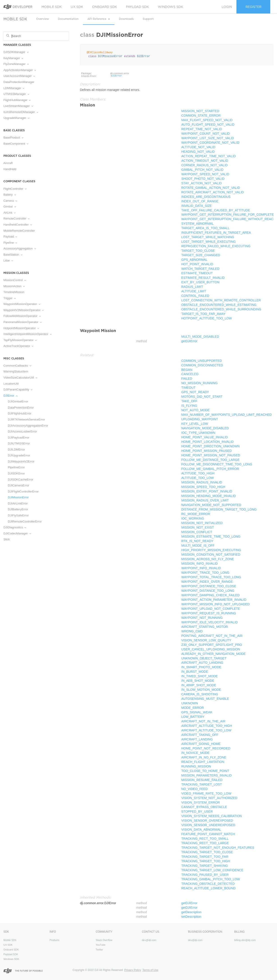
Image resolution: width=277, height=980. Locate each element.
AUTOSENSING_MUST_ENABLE (205, 699)
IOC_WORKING (193, 518)
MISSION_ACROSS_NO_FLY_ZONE (208, 559)
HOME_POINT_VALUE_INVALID (204, 437)
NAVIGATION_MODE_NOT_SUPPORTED (211, 505)
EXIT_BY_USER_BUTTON (200, 282)
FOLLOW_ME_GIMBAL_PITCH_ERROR (210, 469)
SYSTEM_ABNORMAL (198, 224)
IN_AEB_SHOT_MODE (198, 681)
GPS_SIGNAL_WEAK (197, 712)
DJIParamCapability (18, 389)
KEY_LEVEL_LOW (195, 424)
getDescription (191, 912)
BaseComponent (16, 144)
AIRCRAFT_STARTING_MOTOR (205, 627)
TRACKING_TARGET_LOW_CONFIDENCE (212, 870)
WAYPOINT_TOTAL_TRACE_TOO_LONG (211, 577)
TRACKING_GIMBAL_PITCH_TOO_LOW (211, 879)
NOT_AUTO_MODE (195, 410)
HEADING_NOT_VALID (198, 152)
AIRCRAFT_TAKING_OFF (200, 735)
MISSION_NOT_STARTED (200, 111)
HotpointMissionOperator (21, 328)
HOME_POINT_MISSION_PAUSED (207, 451)
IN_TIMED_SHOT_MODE (200, 676)
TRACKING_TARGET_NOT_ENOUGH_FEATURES (218, 848)
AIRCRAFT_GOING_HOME (201, 744)
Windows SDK (170, 7)
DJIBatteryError (18, 509)
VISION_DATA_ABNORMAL (201, 830)
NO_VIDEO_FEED (194, 789)
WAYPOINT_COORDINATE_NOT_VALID (210, 143)
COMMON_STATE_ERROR (201, 116)
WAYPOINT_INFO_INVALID (201, 568)
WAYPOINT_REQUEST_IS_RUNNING (209, 613)
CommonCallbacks (17, 366)
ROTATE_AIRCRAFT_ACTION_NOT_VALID (213, 192)
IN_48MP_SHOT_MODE (199, 685)
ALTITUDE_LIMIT (194, 291)
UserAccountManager (19, 76)
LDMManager (14, 88)
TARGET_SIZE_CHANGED (201, 255)
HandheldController (18, 225)
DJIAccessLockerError (22, 431)
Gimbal (10, 207)
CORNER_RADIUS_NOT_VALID (204, 165)
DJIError (10, 396)
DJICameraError (19, 485)
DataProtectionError (21, 408)
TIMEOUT (188, 388)
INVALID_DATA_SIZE (196, 206)
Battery (10, 195)
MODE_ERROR (193, 708)
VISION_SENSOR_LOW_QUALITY (206, 640)
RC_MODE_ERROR (196, 514)
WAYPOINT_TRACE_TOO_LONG (205, 573)
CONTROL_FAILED (195, 296)
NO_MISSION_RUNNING (199, 383)
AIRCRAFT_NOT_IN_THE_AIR (203, 721)
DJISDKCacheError (21, 480)
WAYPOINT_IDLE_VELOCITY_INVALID (209, 622)
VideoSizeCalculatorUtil (20, 378)
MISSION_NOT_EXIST (198, 527)
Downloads (126, 19)
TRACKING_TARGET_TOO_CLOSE (207, 852)
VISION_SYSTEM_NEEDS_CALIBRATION (212, 816)
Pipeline (10, 243)
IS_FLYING (189, 406)
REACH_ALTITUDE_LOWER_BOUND (208, 888)
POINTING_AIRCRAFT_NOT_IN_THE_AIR (212, 636)
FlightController (15, 189)
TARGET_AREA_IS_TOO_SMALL (205, 228)
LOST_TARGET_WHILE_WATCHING (208, 237)
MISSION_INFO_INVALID (200, 564)
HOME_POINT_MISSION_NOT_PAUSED (211, 455)
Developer (18, 7)
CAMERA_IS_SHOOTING (200, 694)
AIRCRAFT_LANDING (197, 739)
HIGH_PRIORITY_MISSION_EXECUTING (211, 550)
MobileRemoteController (19, 231)
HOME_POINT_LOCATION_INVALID (207, 442)
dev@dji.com (149, 940)
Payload (10, 237)
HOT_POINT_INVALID (197, 264)
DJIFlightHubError (20, 413)
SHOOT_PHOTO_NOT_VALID (203, 179)
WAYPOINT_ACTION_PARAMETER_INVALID (214, 600)
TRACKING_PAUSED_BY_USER (205, 875)
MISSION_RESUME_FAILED (202, 780)
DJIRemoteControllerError (25, 521)
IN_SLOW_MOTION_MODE (201, 690)
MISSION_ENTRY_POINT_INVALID (207, 491)
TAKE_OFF (189, 401)
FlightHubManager (17, 100)
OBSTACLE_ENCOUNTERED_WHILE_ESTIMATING (219, 305)
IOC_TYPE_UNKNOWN (198, 433)
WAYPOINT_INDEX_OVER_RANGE (207, 582)
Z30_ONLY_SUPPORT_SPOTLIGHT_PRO (212, 645)
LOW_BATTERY (193, 717)
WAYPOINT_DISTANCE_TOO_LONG (208, 591)
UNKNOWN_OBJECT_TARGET (204, 658)
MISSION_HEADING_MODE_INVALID (209, 496)
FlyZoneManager (16, 64)
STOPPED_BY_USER (197, 811)
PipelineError (16, 467)
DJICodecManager (17, 533)
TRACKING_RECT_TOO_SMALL (205, 839)
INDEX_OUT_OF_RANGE (200, 201)
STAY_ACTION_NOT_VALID (202, 183)
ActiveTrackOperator (18, 346)
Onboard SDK (104, 7)
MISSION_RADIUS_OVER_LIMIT (205, 500)
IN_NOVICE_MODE (195, 753)
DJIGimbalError (18, 401)
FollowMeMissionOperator (22, 316)
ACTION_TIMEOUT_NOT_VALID (205, 161)
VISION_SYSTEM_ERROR (201, 802)
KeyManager (13, 58)
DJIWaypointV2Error (21, 461)
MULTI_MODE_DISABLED (200, 337)
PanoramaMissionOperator (23, 322)
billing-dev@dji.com (245, 940)
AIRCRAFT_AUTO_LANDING (202, 663)
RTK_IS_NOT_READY (197, 541)
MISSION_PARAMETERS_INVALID (207, 775)
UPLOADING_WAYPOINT (200, 419)
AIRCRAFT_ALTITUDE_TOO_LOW (206, 730)
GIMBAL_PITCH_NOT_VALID (202, 170)
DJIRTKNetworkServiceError (26, 420)
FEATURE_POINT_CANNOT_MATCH (208, 834)
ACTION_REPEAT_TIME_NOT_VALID (208, 156)
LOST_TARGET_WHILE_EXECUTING (209, 242)
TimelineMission (14, 292)
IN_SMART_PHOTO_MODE (201, 667)
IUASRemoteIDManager (21, 112)
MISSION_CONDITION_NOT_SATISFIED (211, 555)
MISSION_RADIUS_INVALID (202, 482)
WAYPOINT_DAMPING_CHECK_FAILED (210, 595)
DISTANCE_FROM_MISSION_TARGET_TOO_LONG (219, 509)
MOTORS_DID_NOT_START (202, 397)
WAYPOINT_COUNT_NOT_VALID (205, 134)
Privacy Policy (133, 970)
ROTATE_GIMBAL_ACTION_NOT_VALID (211, 188)
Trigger (10, 298)
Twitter (99, 950)
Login (227, 7)
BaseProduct (13, 138)
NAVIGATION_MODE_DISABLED (205, 428)
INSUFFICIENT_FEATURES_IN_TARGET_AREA (216, 233)
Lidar (8, 260)
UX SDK (77, 7)
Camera (10, 201)
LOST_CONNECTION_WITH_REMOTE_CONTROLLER (221, 300)
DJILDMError (16, 450)
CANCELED (190, 374)
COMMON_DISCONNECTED (202, 365)
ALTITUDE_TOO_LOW (198, 478)
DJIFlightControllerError (23, 491)
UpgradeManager (16, 118)
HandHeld (10, 169)
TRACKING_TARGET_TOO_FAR (205, 857)
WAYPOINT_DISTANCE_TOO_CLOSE (209, 586)
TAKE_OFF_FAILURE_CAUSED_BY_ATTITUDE (216, 210)
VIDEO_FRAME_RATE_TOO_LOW (206, 793)
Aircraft (8, 163)
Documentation (68, 19)
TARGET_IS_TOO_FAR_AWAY (203, 314)
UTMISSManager (16, 94)
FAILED (187, 379)
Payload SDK (137, 7)
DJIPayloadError (19, 438)
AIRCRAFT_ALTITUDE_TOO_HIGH (207, 726)
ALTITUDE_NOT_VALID (198, 147)
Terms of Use (150, 970)
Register (253, 7)
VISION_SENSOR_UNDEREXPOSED (208, 825)
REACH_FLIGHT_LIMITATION (203, 762)
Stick (7, 539)
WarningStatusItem (16, 371)
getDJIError (189, 341)
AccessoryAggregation (20, 248)
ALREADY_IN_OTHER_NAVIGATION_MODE (213, 654)
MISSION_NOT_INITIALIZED (202, 523)
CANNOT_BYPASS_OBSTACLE (204, 807)
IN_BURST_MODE (195, 672)
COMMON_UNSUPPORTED (202, 361)
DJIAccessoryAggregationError (28, 426)
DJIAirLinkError (18, 503)
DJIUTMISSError (19, 443)
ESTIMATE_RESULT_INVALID (203, 278)
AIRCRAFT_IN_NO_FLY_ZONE (204, 757)
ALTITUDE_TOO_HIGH (198, 473)
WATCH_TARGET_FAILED (200, 269)
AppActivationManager (20, 70)
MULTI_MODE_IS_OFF (198, 545)
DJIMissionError (18, 497)
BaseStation (13, 255)
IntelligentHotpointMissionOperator (27, 334)
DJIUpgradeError (19, 455)
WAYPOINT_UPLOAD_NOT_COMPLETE (211, 609)
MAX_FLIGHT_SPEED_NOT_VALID (207, 120)
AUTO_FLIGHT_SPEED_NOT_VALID (208, 125)
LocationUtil (11, 384)
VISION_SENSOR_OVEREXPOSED (207, 821)
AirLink (9, 213)
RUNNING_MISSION (196, 766)
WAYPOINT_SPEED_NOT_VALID (205, 174)
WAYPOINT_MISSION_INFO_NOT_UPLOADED (215, 604)
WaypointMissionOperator (22, 304)
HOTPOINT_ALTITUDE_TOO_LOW (207, 318)
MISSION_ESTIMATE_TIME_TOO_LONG (211, 536)
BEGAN (187, 370)
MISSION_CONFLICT (197, 532)
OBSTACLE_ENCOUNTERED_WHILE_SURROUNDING (221, 309)
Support (148, 19)
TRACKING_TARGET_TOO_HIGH (206, 861)
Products (54, 940)
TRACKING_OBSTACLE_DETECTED (208, 884)
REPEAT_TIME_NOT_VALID (202, 129)
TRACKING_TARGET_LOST (202, 784)
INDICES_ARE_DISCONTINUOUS (206, 197)
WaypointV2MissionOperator (24, 310)
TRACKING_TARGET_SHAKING (205, 866)
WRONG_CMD (192, 631)
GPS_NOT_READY (195, 392)
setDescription (191, 917)
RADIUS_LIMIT (192, 287)
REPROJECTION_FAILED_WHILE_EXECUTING (216, 246)
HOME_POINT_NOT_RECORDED (206, 748)
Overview (43, 19)
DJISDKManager (16, 52)
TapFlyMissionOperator (20, 340)
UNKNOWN (190, 703)
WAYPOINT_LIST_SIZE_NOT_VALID (208, 138)
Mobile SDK (52, 7)
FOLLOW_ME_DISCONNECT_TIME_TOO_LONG (217, 464)
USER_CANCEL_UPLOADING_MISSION (211, 649)
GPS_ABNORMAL (194, 260)
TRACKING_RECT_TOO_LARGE (205, 843)
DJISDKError (16, 473)
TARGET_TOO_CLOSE (198, 251)
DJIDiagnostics (15, 527)
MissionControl (15, 280)
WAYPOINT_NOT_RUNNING (202, 618)
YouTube (101, 945)
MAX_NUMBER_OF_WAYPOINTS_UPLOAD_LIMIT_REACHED (226, 415)
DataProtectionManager (19, 82)
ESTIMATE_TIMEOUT (197, 273)
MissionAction (14, 286)
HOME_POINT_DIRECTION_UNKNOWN (210, 446)
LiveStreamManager (18, 106)
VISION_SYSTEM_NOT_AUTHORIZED (209, 798)
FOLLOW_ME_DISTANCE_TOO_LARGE (210, 460)
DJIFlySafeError (18, 515)
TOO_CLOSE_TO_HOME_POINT (205, 771)
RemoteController (16, 218)
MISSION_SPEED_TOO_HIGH (203, 487)
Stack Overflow (104, 940)
